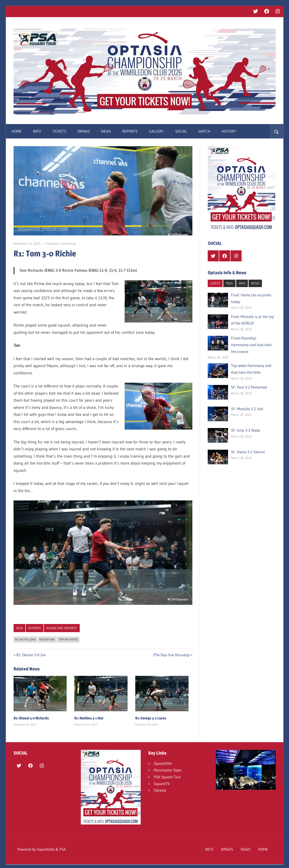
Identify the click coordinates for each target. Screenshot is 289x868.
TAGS (229, 283)
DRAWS (84, 131)
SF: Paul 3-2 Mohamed (249, 387)
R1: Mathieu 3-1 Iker (89, 718)
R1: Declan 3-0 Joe (31, 655)
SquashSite (163, 763)
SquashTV (162, 784)
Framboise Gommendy (61, 244)
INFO (37, 131)
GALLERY (156, 131)
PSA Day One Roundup (171, 655)
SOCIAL (181, 131)
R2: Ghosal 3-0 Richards (31, 718)
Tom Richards (68, 639)
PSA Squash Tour (167, 777)
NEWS (106, 131)
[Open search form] (276, 131)
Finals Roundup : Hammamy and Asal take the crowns (251, 345)
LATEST (215, 283)
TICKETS (59, 131)
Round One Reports (62, 628)
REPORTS (130, 131)
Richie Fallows (25, 639)
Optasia (160, 790)
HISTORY (229, 131)
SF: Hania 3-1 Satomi (248, 452)
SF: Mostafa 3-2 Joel (247, 409)
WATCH (204, 131)
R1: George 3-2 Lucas (151, 718)
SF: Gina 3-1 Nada (246, 430)
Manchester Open (168, 770)
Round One (47, 639)
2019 (19, 628)
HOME (16, 131)
